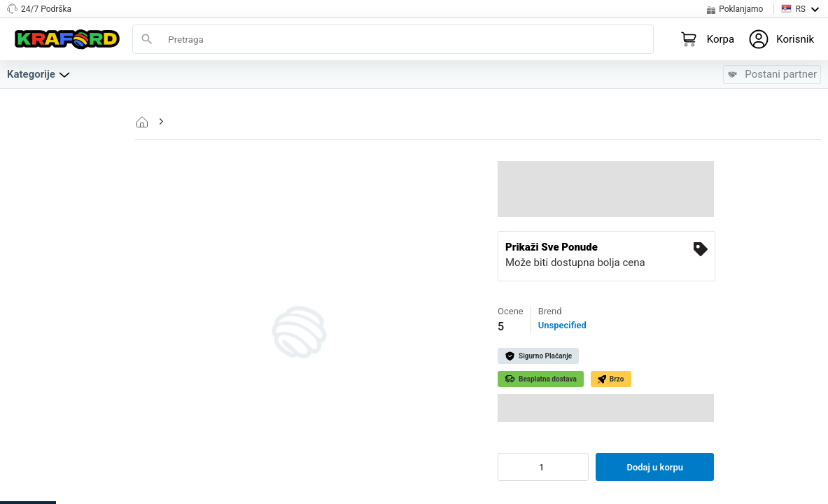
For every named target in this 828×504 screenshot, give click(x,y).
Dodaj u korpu (655, 467)
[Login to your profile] (781, 39)
